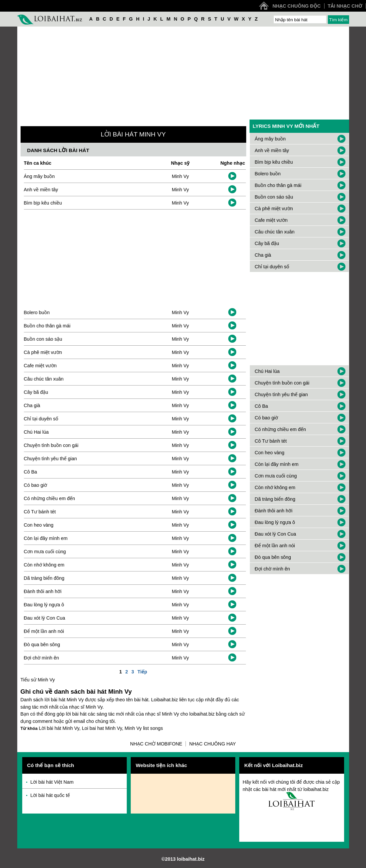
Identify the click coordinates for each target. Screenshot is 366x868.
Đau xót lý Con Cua (45, 618)
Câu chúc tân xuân (44, 379)
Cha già (32, 405)
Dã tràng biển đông (44, 578)
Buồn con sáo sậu (43, 339)
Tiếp (142, 672)
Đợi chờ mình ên (41, 658)
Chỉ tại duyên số (41, 419)
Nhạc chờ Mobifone (156, 744)
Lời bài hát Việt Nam (52, 782)
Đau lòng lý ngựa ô (44, 605)
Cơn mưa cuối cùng (45, 552)
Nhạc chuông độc (296, 6)
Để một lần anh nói (44, 631)
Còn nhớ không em (44, 565)
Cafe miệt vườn (40, 366)
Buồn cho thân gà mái (47, 326)
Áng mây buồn (39, 176)
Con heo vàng (39, 525)
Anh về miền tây (41, 190)
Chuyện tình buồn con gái (51, 445)
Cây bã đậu (36, 392)
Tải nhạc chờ (345, 6)
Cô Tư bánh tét (40, 512)
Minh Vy (180, 176)
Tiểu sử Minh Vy (38, 680)
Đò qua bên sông (42, 645)
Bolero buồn (37, 312)
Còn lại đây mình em (46, 538)
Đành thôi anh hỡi (43, 591)
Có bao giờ (36, 485)
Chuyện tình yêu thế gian (50, 459)
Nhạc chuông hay (213, 744)
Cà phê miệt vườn (43, 352)
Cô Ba (31, 472)
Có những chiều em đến (50, 498)
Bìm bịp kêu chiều (43, 203)
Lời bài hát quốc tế (50, 795)
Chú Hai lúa (36, 432)
